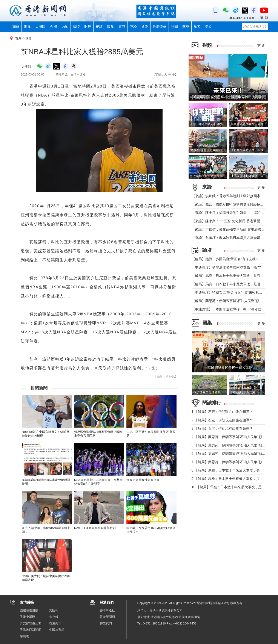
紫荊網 (25, 636)
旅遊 (197, 27)
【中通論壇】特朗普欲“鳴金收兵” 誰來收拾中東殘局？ (234, 293)
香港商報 (55, 623)
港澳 (27, 27)
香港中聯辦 (28, 617)
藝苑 (186, 27)
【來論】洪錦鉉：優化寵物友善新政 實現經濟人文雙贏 (233, 229)
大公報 (54, 617)
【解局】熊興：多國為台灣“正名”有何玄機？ (225, 259)
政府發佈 (160, 27)
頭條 (16, 27)
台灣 (54, 27)
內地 (65, 27)
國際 (76, 27)
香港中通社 (107, 610)
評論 (133, 27)
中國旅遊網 (57, 630)
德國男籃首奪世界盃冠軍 (143, 480)
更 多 (261, 46)
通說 (145, 27)
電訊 (122, 27)
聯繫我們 (106, 623)
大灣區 (40, 27)
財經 (88, 27)
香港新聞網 (107, 617)
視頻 (99, 27)
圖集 (111, 27)
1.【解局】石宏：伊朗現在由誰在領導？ (222, 412)
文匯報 (54, 610)
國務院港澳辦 (29, 610)
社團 (174, 27)
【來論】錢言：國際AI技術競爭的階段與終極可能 (229, 204)
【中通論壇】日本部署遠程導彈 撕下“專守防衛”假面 (232, 309)
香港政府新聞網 (31, 630)
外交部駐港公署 (31, 623)
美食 (209, 27)
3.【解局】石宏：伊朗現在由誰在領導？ (222, 429)
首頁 (18, 38)
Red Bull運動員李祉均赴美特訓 (95, 528)
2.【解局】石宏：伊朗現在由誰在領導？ (222, 420)
